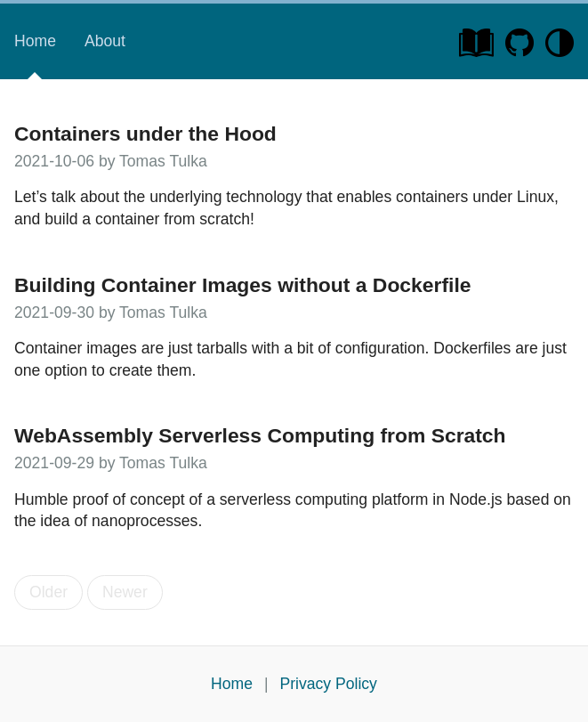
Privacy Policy (328, 684)
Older (48, 592)
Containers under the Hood (145, 134)
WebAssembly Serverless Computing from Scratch (260, 435)
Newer (125, 592)
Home (35, 41)
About (105, 41)
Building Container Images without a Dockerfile (242, 285)
